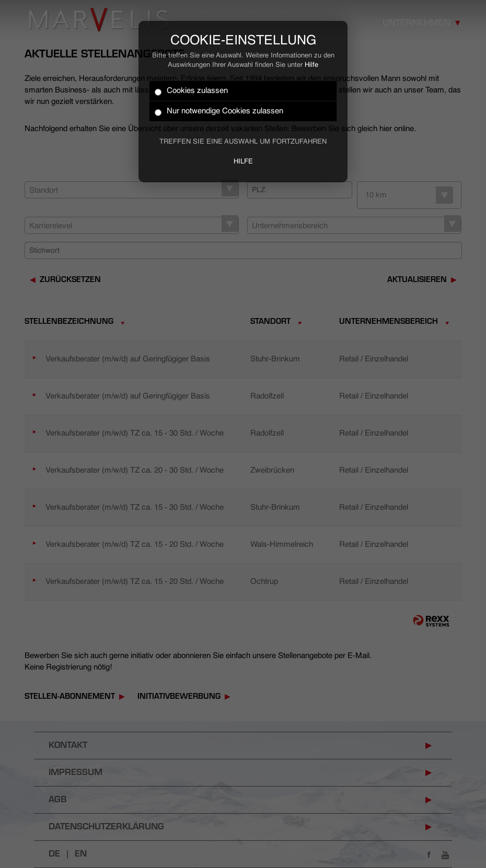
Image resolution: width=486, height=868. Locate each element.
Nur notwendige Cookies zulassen (219, 112)
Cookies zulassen (191, 91)
